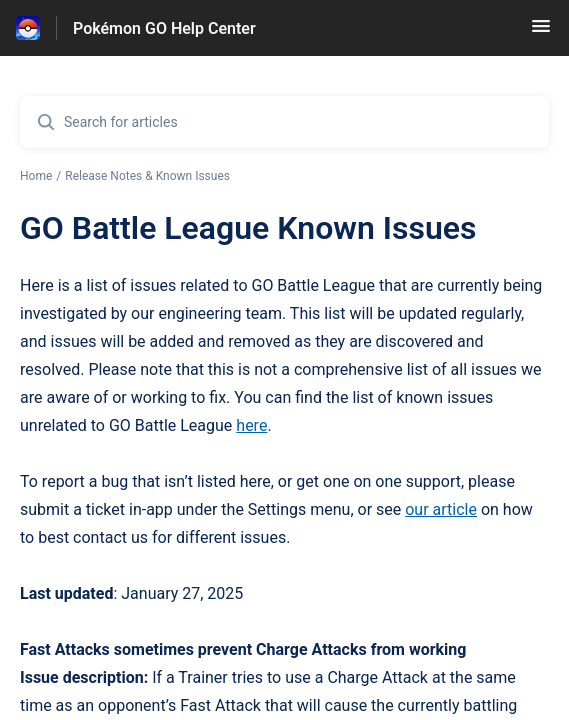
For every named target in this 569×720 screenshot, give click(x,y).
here (251, 425)
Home (36, 176)
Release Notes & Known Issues (147, 176)
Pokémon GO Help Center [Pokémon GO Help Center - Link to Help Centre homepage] (164, 28)
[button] (541, 32)
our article (441, 509)
